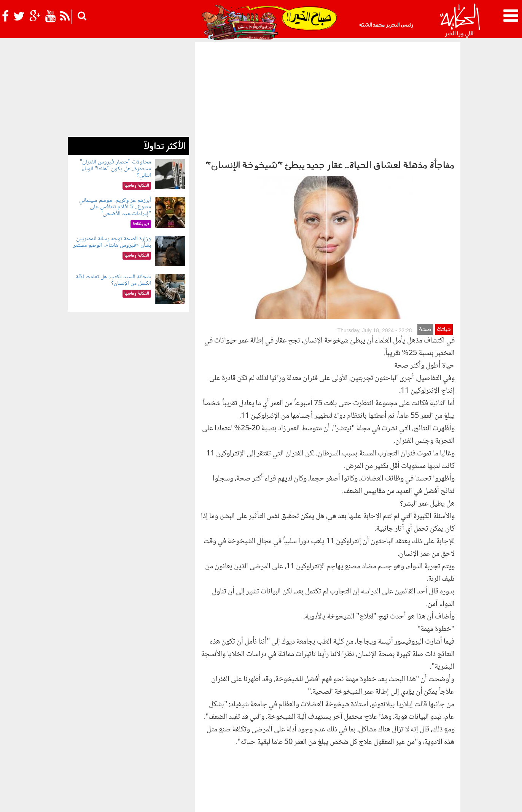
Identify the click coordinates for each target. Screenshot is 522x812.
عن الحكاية (444, 800)
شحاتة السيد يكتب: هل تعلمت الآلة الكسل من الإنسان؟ (113, 280)
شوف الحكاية (321, 757)
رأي (333, 745)
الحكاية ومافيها (296, 745)
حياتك (444, 187)
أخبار (321, 745)
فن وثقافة (153, 745)
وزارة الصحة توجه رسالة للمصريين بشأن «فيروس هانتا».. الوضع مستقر (112, 242)
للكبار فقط (177, 745)
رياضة (133, 745)
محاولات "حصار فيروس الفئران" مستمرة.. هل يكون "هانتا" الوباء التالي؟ (115, 169)
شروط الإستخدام (368, 800)
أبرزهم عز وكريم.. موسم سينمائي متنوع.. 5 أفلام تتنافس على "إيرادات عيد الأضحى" (115, 207)
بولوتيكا (265, 745)
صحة (425, 187)
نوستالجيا (112, 745)
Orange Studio (113, 804)
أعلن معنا (336, 800)
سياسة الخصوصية (409, 800)
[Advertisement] (328, 99)
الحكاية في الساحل (231, 745)
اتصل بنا (313, 800)
